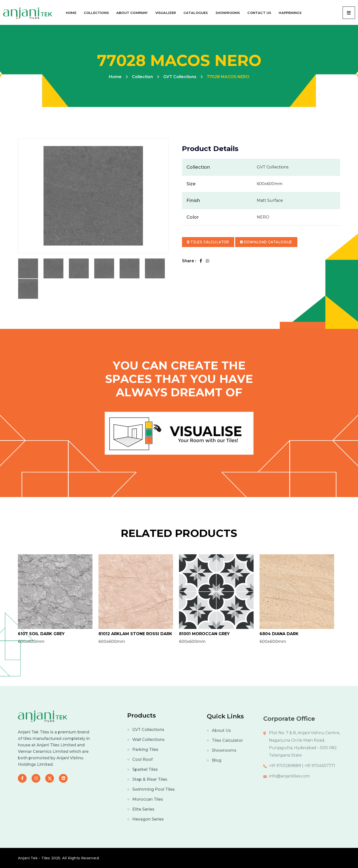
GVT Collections (180, 77)
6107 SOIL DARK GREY (41, 634)
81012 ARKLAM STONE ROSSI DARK (135, 634)
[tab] (28, 268)
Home (115, 77)
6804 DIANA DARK (279, 634)
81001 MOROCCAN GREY (204, 634)
